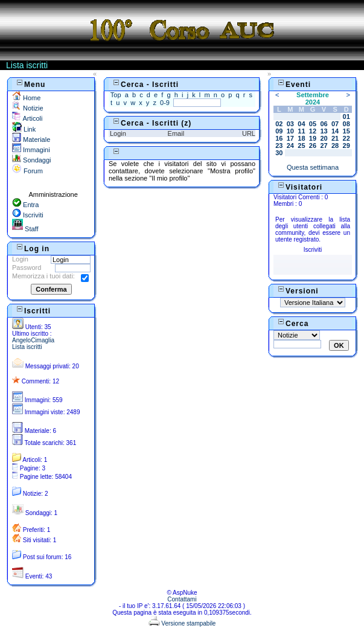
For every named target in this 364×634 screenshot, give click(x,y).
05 (313, 124)
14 (335, 131)
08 (346, 124)
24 (290, 146)
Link (24, 129)
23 (279, 146)
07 (335, 124)
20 (324, 138)
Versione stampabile (182, 623)
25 (301, 146)
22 (346, 138)
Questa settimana (313, 167)
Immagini (31, 150)
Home (26, 98)
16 (279, 138)
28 (335, 146)
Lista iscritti (27, 347)
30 (279, 153)
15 (346, 131)
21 (335, 138)
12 (313, 131)
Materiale (31, 139)
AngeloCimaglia (33, 340)
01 (346, 117)
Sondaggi (32, 160)
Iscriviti (28, 215)
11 (301, 131)
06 (324, 124)
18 (301, 138)
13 (324, 131)
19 (313, 138)
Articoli (27, 118)
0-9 (165, 103)
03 (290, 124)
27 (324, 146)
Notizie (28, 108)
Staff (25, 229)
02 (279, 124)
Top (116, 95)
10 (290, 131)
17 (290, 138)
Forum (27, 171)
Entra (25, 205)
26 (313, 146)
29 (346, 146)
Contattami (182, 599)
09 (279, 131)
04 (301, 124)
